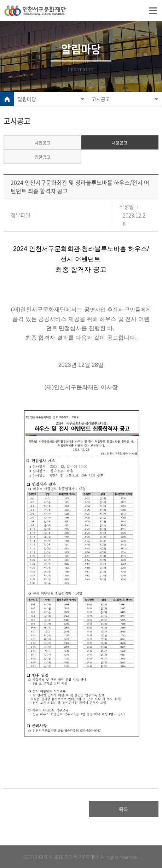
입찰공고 (42, 157)
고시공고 (101, 99)
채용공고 (120, 143)
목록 (123, 809)
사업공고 (42, 143)
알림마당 (27, 99)
